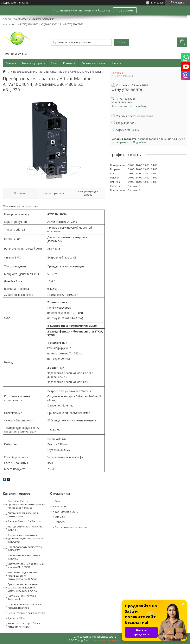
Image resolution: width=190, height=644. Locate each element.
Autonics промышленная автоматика (23, 515)
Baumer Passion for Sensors (25, 521)
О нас (54, 63)
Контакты (69, 63)
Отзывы (60, 517)
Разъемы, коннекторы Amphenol (22, 597)
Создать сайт (8, 3)
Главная (11, 63)
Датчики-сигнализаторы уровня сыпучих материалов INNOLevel (26, 538)
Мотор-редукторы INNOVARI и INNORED (26, 528)
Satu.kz (113, 637)
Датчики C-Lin (16, 618)
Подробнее (125, 10)
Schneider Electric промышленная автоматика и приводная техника (26, 504)
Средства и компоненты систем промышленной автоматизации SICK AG (23, 587)
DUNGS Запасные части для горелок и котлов (25, 606)
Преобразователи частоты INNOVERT (25, 549)
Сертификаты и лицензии (71, 527)
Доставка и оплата (93, 63)
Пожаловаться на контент (106, 640)
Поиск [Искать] (121, 42)
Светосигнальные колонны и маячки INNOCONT (26, 565)
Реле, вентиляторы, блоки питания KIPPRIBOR (24, 625)
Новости (116, 63)
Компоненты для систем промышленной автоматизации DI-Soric (23, 576)
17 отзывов (157, 3)
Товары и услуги (32, 63)
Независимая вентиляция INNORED (24, 557)
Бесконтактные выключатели (26, 613)
